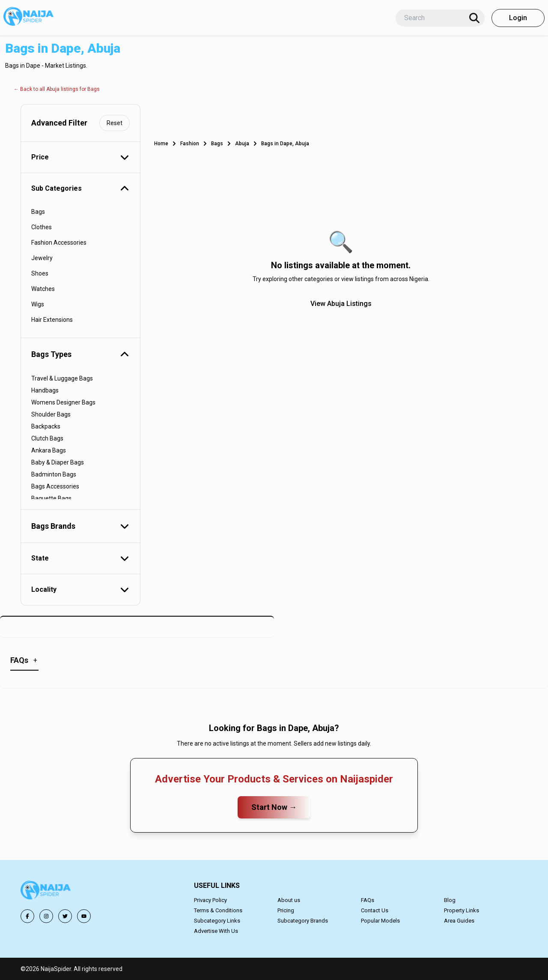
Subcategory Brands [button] (303, 921)
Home (161, 144)
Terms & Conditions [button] (218, 910)
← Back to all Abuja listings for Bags (57, 89)
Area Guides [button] (459, 921)
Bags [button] (38, 212)
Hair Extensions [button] (52, 320)
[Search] (474, 18)
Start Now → (274, 807)
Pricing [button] (286, 910)
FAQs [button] (368, 900)
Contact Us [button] (375, 910)
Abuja (242, 144)
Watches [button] (43, 289)
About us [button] (289, 900)
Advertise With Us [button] (216, 931)
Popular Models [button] (380, 921)
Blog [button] (450, 900)
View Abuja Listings (341, 304)
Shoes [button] (40, 273)
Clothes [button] (42, 227)
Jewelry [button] (42, 258)
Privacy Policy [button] (210, 900)
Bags (217, 144)
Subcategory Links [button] (217, 921)
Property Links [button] (462, 910)
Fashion (190, 144)
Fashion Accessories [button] (59, 243)
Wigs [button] (38, 304)
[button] (46, 892)
